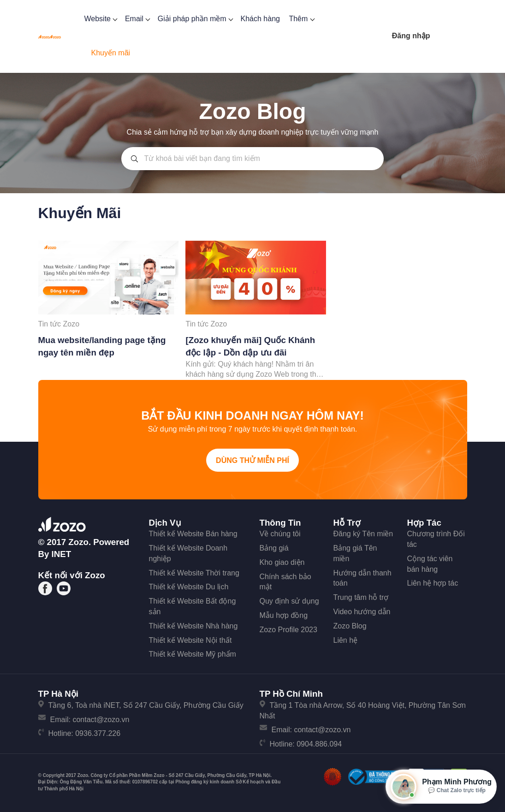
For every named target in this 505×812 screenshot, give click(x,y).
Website (100, 19)
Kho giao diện (282, 562)
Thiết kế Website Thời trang (194, 573)
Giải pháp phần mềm (195, 19)
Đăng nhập (411, 36)
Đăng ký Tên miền (363, 534)
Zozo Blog (350, 626)
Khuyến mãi (110, 53)
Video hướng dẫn (362, 612)
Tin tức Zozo (59, 324)
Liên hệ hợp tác (433, 583)
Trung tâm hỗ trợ (361, 597)
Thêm (301, 19)
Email (137, 19)
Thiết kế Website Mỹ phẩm (193, 654)
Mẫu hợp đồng (284, 615)
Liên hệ (346, 640)
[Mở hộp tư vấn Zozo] (441, 787)
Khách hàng (260, 19)
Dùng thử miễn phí (252, 460)
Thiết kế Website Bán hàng (193, 534)
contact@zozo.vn (101, 720)
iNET (62, 554)
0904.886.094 (319, 744)
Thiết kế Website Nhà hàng (193, 626)
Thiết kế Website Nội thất (190, 640)
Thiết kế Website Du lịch (189, 587)
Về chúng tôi (280, 534)
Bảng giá (274, 548)
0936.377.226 (98, 733)
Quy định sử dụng (289, 601)
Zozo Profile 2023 (288, 630)
